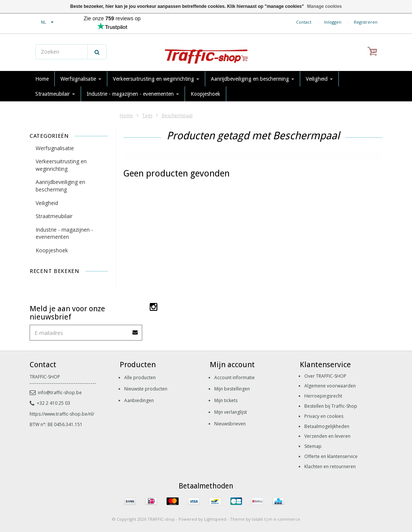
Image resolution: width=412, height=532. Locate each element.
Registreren (366, 22)
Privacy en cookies (324, 416)
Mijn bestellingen (232, 389)
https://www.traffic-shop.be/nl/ (62, 414)
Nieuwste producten (146, 389)
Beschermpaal (177, 115)
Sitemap (313, 446)
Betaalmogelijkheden (327, 426)
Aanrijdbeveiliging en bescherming (253, 79)
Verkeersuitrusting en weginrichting (156, 79)
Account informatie (235, 378)
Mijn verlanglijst (231, 412)
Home (42, 79)
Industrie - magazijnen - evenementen (133, 94)
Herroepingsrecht (323, 396)
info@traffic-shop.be (56, 393)
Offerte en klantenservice (331, 456)
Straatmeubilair (55, 94)
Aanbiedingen (139, 400)
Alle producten (140, 378)
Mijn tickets (226, 400)
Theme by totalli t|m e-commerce (265, 519)
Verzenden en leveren (327, 436)
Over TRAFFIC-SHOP (325, 376)
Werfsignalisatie (81, 79)
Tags (147, 115)
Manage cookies (324, 6)
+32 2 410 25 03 (50, 403)
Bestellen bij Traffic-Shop (331, 406)
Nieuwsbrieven (230, 424)
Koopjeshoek (205, 94)
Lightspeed (215, 519)
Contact (304, 22)
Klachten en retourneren (330, 466)
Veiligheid (319, 79)
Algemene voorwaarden (330, 386)
